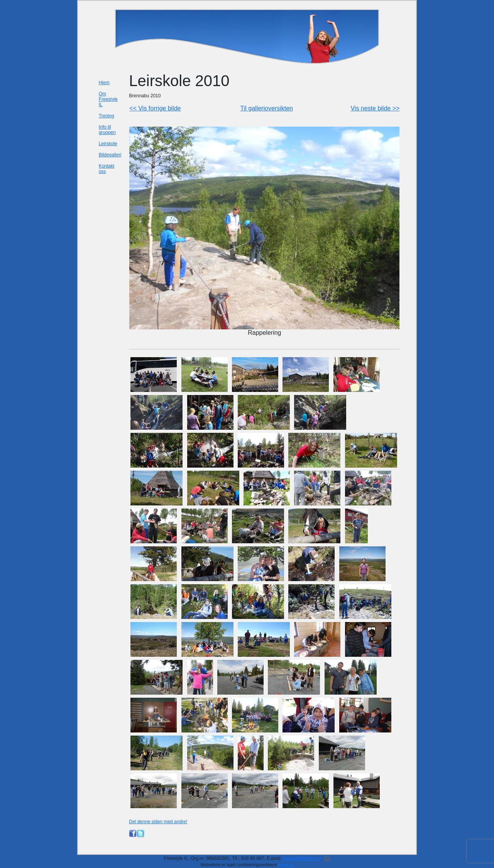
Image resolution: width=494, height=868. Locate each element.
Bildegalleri (110, 155)
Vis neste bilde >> (375, 108)
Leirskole (108, 144)
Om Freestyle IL (108, 99)
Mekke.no (286, 865)
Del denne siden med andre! (158, 822)
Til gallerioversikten (267, 108)
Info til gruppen (107, 130)
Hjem (104, 83)
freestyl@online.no (302, 858)
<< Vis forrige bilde (155, 108)
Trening (107, 116)
